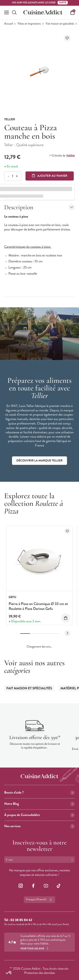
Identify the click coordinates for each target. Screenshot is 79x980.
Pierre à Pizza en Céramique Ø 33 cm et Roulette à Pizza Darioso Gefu (38, 606)
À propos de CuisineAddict (39, 815)
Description (39, 207)
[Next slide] (67, 633)
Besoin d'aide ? (39, 793)
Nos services (39, 826)
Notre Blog (39, 804)
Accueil (9, 24)
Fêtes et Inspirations (29, 24)
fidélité (71, 156)
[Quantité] (13, 176)
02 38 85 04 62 (21, 920)
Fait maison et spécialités (60, 24)
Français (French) (39, 900)
